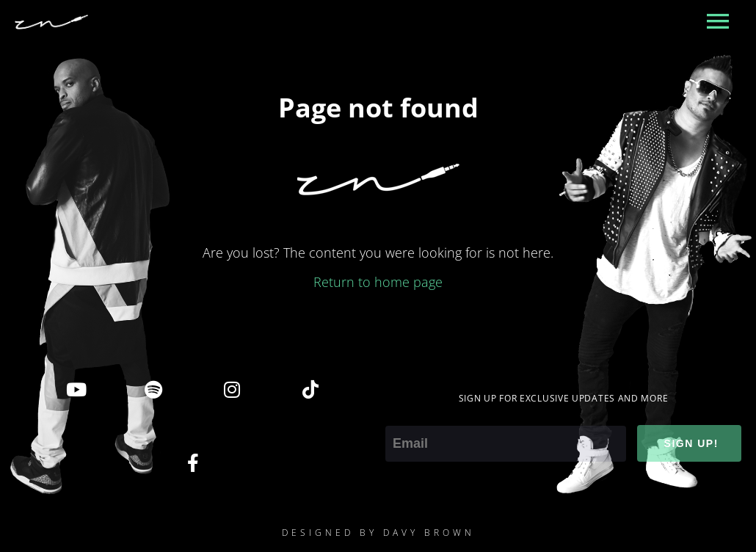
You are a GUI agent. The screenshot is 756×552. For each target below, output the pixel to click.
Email (401, 415)
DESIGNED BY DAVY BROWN (378, 533)
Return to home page (378, 282)
